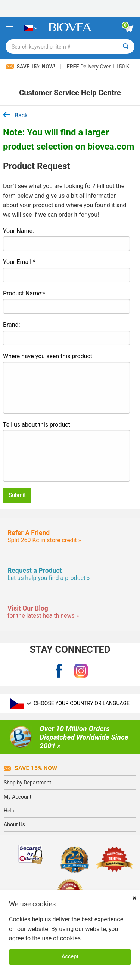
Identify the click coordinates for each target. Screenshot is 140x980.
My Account (18, 797)
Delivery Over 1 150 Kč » (101, 67)
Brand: (12, 325)
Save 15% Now (30, 768)
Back (15, 115)
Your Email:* (19, 262)
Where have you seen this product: (48, 356)
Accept (70, 957)
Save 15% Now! (31, 67)
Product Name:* (24, 293)
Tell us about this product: (37, 425)
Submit (17, 495)
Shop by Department (27, 783)
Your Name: (18, 231)
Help (9, 811)
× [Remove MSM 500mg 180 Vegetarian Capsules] (134, 898)
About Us (14, 824)
